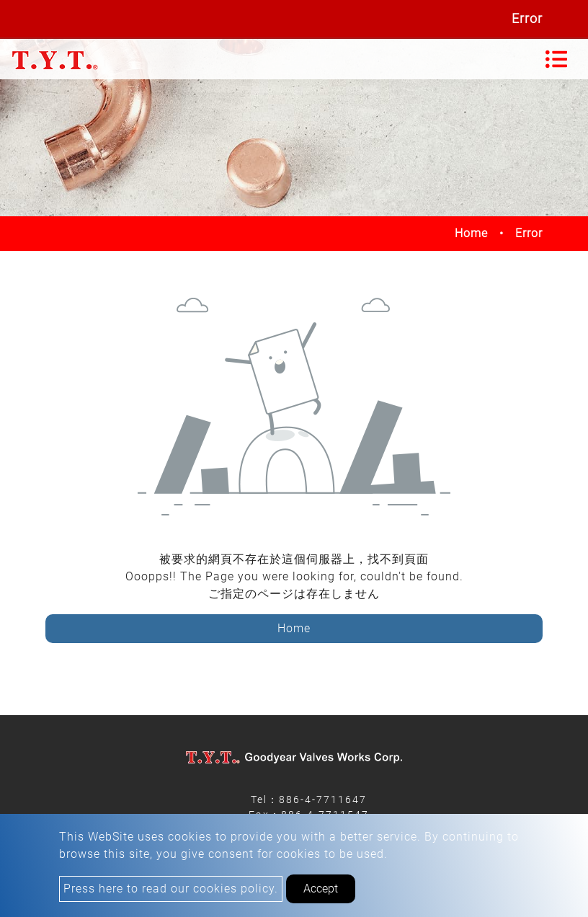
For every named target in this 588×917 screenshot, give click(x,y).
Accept (321, 889)
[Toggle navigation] (556, 59)
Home (471, 233)
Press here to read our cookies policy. (171, 889)
